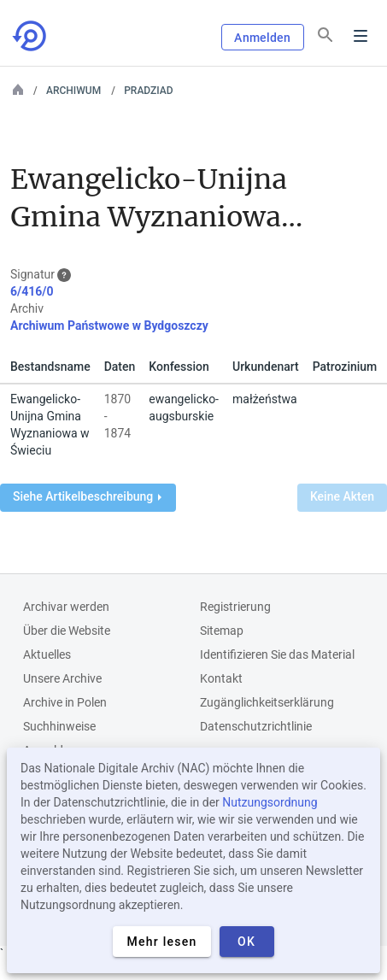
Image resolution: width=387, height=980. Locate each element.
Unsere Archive (62, 678)
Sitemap (222, 631)
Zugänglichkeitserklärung (267, 702)
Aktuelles (47, 654)
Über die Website (67, 631)
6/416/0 (32, 291)
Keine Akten (342, 496)
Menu (361, 36)
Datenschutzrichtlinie (256, 726)
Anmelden (262, 38)
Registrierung (235, 607)
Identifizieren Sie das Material (277, 654)
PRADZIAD (148, 91)
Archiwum (73, 91)
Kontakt (221, 678)
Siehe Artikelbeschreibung (87, 496)
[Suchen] (325, 35)
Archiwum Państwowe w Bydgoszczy (109, 326)
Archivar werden (66, 607)
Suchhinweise (59, 726)
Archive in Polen (65, 702)
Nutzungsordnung (270, 802)
